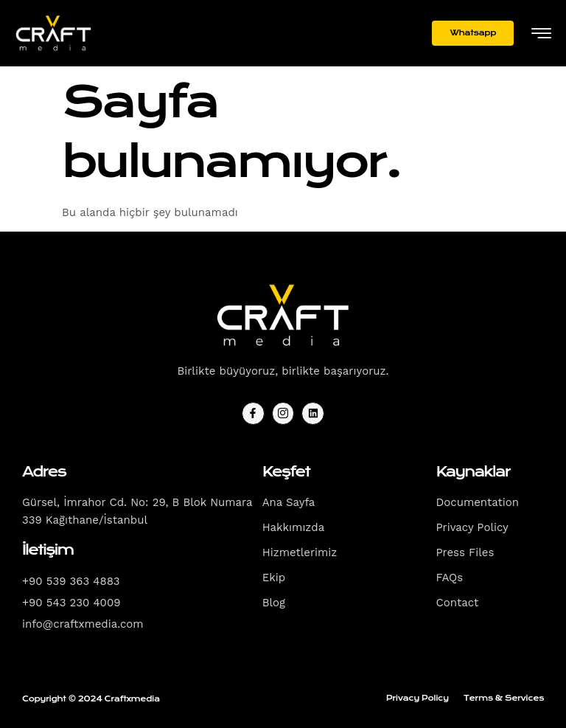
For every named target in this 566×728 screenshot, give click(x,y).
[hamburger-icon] (541, 34)
